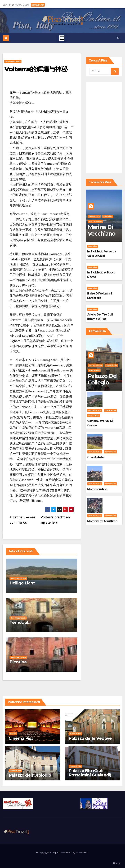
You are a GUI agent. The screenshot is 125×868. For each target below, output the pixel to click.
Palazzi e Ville (111, 365)
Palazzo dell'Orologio (30, 775)
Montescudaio (97, 489)
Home (116, 863)
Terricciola (20, 622)
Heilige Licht (22, 583)
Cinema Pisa (21, 738)
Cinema (13, 734)
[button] (119, 38)
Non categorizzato (13, 61)
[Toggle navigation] (62, 38)
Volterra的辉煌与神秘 (36, 69)
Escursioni (108, 216)
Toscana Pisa (94, 370)
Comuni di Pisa (95, 365)
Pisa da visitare (95, 221)
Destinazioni (94, 216)
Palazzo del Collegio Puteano (103, 383)
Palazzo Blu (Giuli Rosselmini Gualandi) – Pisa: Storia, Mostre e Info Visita (91, 777)
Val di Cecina (94, 415)
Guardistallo (95, 457)
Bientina (18, 662)
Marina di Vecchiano (102, 230)
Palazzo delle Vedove (90, 738)
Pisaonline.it (83, 853)
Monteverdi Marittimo (102, 521)
